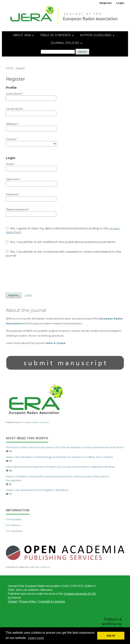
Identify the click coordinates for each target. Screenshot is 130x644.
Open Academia (42, 567)
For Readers (14, 519)
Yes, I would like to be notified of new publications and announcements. (61, 242)
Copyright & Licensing (52, 601)
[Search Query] (58, 52)
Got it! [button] (111, 636)
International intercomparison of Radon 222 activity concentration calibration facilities (60, 467)
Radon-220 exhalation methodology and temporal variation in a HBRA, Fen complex (59, 457)
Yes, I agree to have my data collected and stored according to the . (63, 230)
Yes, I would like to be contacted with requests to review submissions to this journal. (63, 254)
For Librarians (14, 531)
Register (106, 3)
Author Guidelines (96, 35)
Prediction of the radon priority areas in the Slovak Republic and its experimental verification (65, 447)
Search (82, 52)
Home (10, 68)
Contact (12, 601)
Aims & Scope (56, 343)
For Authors (13, 525)
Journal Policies (65, 43)
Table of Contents (56, 35)
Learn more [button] (36, 638)
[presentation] (35, 275)
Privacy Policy (28, 601)
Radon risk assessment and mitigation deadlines (37, 490)
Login (120, 3)
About (22, 35)
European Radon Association (36, 422)
